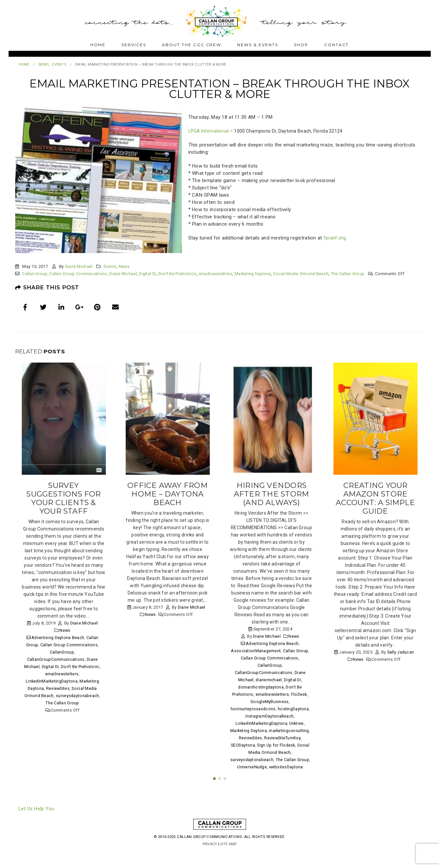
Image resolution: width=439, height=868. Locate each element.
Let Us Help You (36, 821)
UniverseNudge (252, 767)
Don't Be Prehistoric (178, 274)
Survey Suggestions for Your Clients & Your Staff (63, 498)
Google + (79, 307)
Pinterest (97, 307)
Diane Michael (79, 266)
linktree (296, 723)
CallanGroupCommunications (56, 659)
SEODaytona (243, 745)
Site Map (229, 856)
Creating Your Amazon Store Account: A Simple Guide (375, 498)
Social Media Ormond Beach (301, 274)
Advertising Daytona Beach (58, 638)
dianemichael (269, 680)
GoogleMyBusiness (269, 702)
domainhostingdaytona (261, 687)
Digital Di (147, 274)
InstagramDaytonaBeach (269, 716)
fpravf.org (335, 238)
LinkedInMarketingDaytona (52, 681)
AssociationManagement (256, 651)
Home (98, 45)
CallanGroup (62, 652)
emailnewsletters (216, 274)
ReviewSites (58, 688)
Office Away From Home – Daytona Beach (168, 494)
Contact (337, 45)
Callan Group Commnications (78, 274)
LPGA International (209, 131)
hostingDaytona (293, 709)
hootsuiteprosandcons (253, 709)
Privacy (209, 856)
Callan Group (35, 274)
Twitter (43, 307)
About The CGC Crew (192, 45)
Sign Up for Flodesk (276, 745)
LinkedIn (61, 307)
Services (134, 45)
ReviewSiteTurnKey (282, 738)
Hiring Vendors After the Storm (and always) (271, 494)
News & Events (257, 45)
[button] (214, 791)
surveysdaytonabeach (77, 696)
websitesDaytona (286, 767)
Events (110, 266)
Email (115, 307)
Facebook (25, 307)
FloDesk (299, 694)
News (124, 266)
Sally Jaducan (401, 652)
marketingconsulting (289, 731)
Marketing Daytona (253, 274)
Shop (301, 45)
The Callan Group (347, 274)
